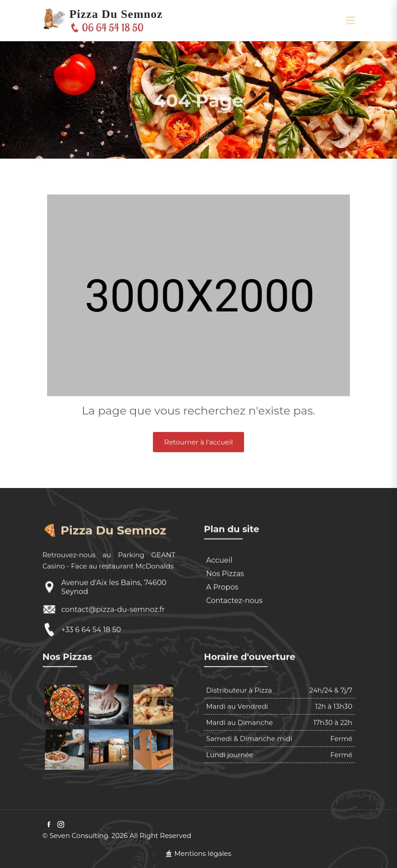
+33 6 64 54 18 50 (91, 659)
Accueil (191, 148)
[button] (350, 20)
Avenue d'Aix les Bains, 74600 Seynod (114, 617)
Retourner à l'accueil (198, 442)
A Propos (222, 617)
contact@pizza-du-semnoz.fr (113, 639)
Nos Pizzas (225, 603)
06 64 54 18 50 (108, 27)
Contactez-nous (235, 630)
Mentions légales (198, 853)
